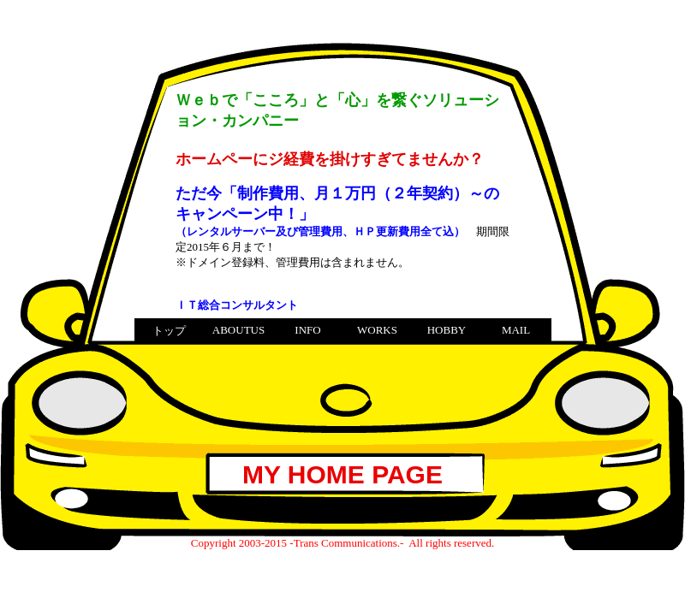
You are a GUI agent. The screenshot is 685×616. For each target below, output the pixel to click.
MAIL (516, 330)
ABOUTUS (238, 330)
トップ (169, 331)
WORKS (377, 330)
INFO (307, 330)
